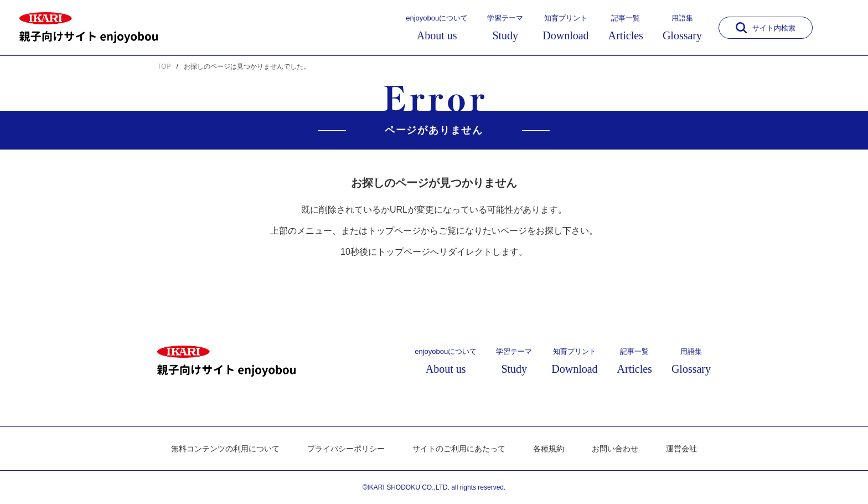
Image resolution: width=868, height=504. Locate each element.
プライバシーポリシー (346, 449)
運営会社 (681, 449)
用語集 (682, 28)
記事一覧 (626, 28)
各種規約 (549, 449)
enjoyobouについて (437, 28)
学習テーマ (505, 28)
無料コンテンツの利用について (225, 449)
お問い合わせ (615, 449)
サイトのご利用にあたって (459, 449)
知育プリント (565, 28)
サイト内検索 (766, 28)
